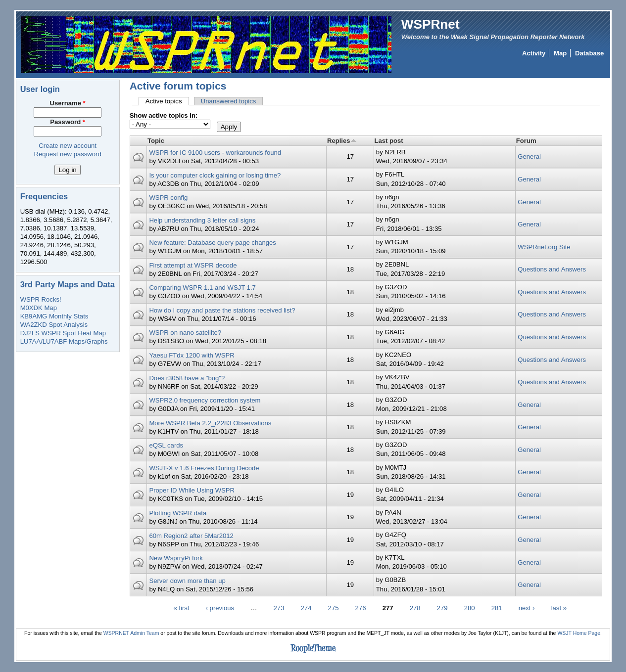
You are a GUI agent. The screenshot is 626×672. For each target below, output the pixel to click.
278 (415, 608)
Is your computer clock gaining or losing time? (215, 175)
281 (497, 608)
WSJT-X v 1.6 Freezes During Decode (204, 468)
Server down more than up (187, 581)
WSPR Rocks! (41, 299)
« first (181, 608)
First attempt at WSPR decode (193, 265)
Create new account (68, 146)
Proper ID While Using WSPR (192, 490)
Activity (534, 53)
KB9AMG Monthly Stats (54, 316)
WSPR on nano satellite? (185, 333)
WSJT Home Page (579, 633)
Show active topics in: (164, 115)
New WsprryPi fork (176, 558)
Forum (526, 141)
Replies (342, 141)
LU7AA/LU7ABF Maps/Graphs (64, 341)
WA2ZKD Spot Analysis (54, 325)
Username (68, 103)
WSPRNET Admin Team (131, 633)
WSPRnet (431, 24)
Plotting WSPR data (178, 513)
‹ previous (220, 608)
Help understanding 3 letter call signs (202, 220)
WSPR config (168, 198)
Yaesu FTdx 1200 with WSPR (192, 355)
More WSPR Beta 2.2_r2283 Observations (210, 423)
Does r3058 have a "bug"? (187, 378)
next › (527, 608)
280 (470, 608)
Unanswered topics (229, 101)
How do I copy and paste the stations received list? (222, 310)
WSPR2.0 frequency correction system (205, 400)
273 (279, 608)
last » (559, 608)
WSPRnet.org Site (544, 247)
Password (68, 122)
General (529, 157)
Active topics (167, 101)
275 (334, 608)
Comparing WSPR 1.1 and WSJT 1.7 (202, 288)
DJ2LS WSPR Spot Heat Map (63, 333)
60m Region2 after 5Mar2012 (191, 536)
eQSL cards (166, 445)
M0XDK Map (39, 308)
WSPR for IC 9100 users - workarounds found (215, 153)
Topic (156, 141)
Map (560, 53)
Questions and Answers (552, 269)
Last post (388, 141)
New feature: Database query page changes (213, 243)
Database (589, 53)
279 (442, 608)
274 (306, 608)
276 (361, 608)
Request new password (67, 154)
